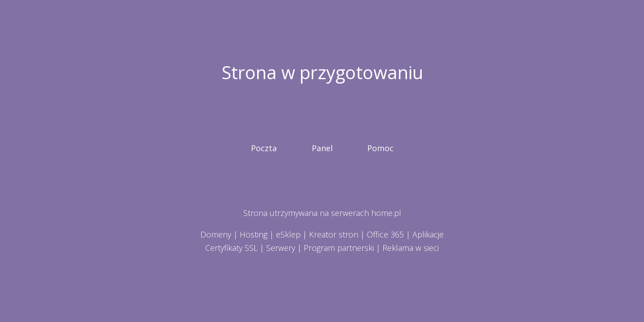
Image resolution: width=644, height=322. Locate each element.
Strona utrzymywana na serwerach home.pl (322, 213)
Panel (322, 148)
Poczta (264, 148)
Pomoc (380, 148)
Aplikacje (428, 234)
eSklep (288, 234)
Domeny (216, 234)
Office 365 (385, 234)
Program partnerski (339, 248)
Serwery (281, 248)
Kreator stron (334, 234)
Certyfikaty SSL (231, 248)
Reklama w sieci (411, 248)
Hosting (254, 234)
